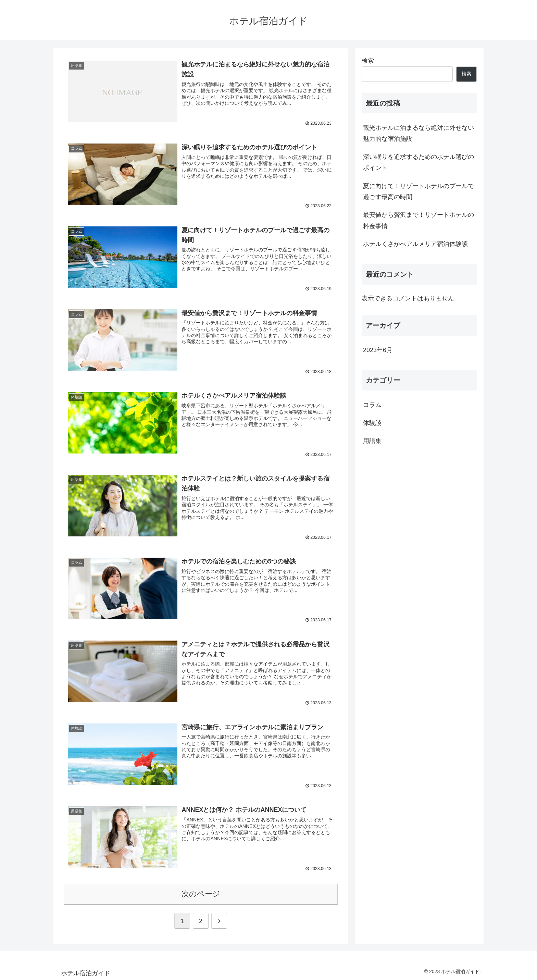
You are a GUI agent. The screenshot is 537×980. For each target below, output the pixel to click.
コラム (372, 405)
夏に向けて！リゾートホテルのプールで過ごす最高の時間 (419, 191)
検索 (368, 61)
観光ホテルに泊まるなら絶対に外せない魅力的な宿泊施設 (419, 133)
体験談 (372, 423)
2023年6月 (378, 350)
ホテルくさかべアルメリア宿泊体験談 (415, 244)
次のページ (201, 892)
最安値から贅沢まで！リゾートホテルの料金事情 (419, 220)
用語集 (372, 441)
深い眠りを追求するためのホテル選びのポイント (419, 162)
